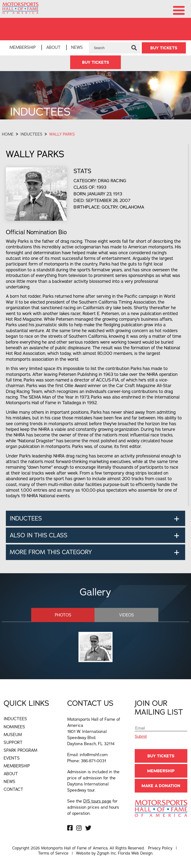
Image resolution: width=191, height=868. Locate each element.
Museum (13, 735)
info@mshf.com (94, 755)
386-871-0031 (94, 761)
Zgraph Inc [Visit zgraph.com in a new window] (106, 853)
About (53, 47)
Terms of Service (53, 853)
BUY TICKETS (164, 48)
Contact (14, 789)
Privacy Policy (160, 848)
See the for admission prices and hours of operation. (93, 807)
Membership (23, 47)
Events (12, 758)
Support (13, 742)
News (77, 47)
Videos (123, 615)
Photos (66, 615)
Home (8, 134)
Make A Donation (161, 786)
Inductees (31, 134)
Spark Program (20, 750)
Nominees (14, 726)
